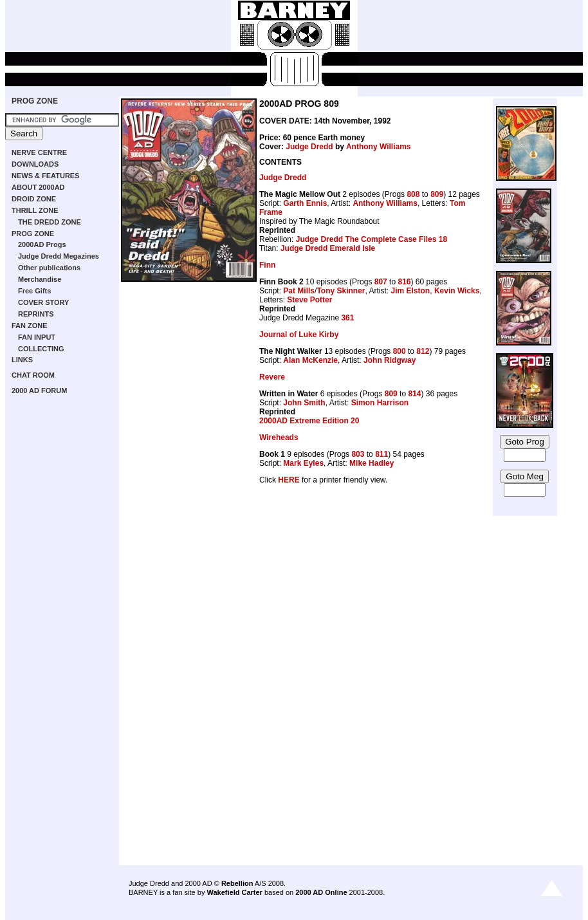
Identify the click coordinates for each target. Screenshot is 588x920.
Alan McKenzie (310, 360)
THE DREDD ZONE (50, 222)
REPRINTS (36, 314)
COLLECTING (41, 349)
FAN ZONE (30, 326)
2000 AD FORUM (39, 391)
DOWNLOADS (35, 164)
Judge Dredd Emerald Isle (328, 248)
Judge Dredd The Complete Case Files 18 (372, 239)
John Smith (304, 403)
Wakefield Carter (234, 892)
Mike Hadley (372, 463)
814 (414, 394)
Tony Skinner (341, 291)
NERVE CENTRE (39, 152)
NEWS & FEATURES (46, 176)
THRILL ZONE (35, 210)
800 (400, 351)
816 (404, 282)
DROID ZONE (34, 199)
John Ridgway (390, 360)
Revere (272, 377)
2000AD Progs (42, 244)
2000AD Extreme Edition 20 (309, 421)
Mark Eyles (303, 463)
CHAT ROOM (33, 375)
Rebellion (237, 883)
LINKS (22, 360)
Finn (267, 265)
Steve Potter (309, 300)
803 (358, 454)
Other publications (49, 268)
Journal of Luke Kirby (299, 335)
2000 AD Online (321, 892)
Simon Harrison (380, 403)
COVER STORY (43, 302)
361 (347, 318)
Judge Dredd (309, 147)
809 (437, 194)
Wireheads (279, 437)
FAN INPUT (37, 337)
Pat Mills (299, 291)
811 (381, 454)
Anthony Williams (379, 147)
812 (423, 351)
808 (413, 194)
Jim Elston (411, 291)
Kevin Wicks (457, 291)
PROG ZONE (35, 101)
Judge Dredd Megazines (59, 256)
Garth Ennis (305, 203)
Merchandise (40, 279)
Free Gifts (34, 291)
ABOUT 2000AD (38, 187)
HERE (289, 480)
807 (381, 282)
